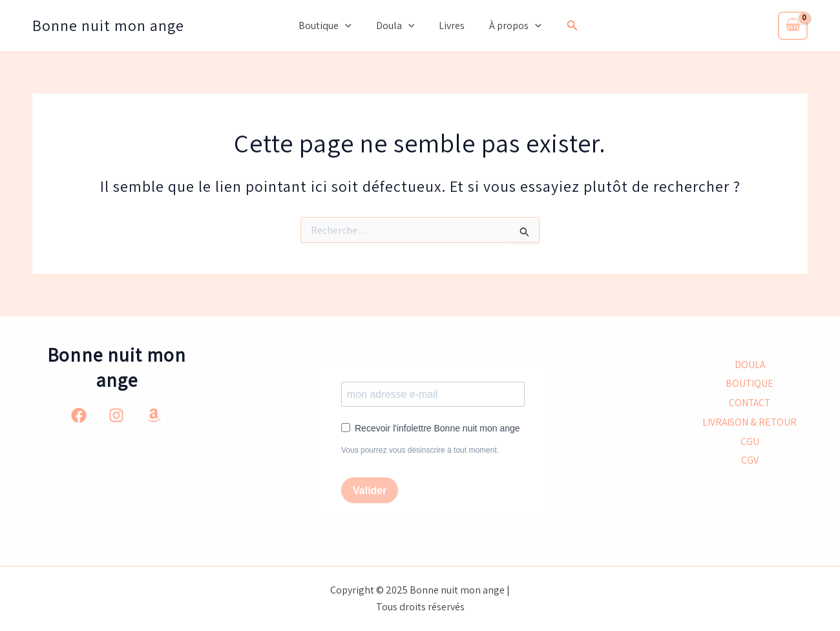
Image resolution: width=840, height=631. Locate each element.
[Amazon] (154, 415)
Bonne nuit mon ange (108, 25)
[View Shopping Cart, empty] (793, 26)
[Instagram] (116, 415)
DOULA (750, 364)
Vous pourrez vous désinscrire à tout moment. (420, 450)
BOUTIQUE (750, 383)
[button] (565, 26)
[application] (351, 26)
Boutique (331, 26)
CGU (750, 442)
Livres (450, 26)
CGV (750, 462)
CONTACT (750, 403)
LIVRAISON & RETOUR (750, 423)
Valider (370, 491)
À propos (509, 26)
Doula (397, 26)
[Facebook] (79, 415)
